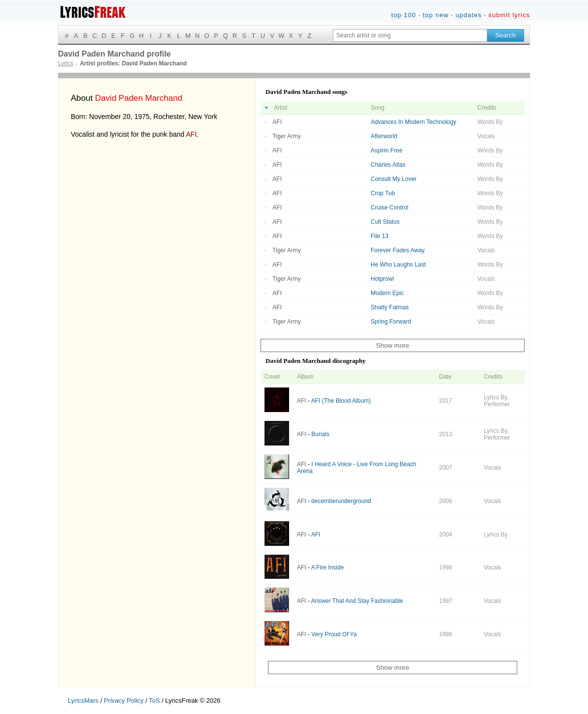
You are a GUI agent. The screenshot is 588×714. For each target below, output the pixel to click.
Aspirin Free (387, 150)
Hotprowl (382, 279)
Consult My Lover (394, 179)
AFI (191, 134)
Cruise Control (390, 208)
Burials (320, 434)
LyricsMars (83, 700)
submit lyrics (509, 15)
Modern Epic (387, 293)
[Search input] (410, 35)
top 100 (404, 15)
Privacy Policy (124, 700)
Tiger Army (287, 136)
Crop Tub (383, 193)
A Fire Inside (328, 567)
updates (468, 15)
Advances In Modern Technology (413, 122)
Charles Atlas (388, 165)
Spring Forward (391, 322)
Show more (393, 345)
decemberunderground (341, 501)
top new (436, 15)
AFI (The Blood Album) (341, 401)
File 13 (380, 236)
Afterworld (384, 136)
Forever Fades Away (398, 250)
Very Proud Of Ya (334, 634)
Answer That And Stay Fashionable (357, 601)
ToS (154, 700)
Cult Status (385, 222)
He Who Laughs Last (398, 265)
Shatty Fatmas (390, 307)
